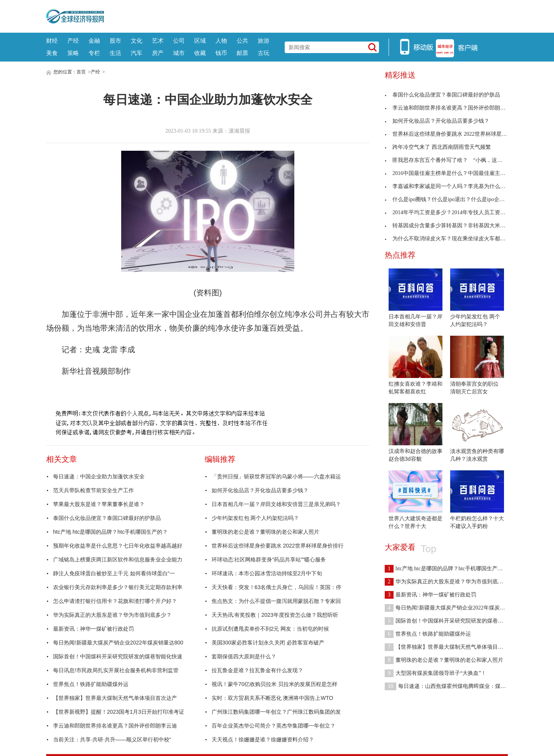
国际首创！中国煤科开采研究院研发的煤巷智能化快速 (118, 656)
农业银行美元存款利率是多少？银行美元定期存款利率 (118, 587)
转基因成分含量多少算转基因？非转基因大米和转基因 (453, 226)
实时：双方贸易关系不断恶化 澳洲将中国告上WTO (272, 698)
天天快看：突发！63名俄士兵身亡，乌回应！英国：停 (277, 587)
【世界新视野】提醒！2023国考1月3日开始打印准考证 (119, 712)
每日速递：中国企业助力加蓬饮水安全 (99, 476)
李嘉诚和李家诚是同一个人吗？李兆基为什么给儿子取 (453, 186)
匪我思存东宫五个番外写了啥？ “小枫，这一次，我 (452, 160)
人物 (221, 41)
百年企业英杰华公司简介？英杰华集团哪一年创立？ (274, 726)
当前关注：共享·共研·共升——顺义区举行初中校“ (112, 739)
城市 (179, 53)
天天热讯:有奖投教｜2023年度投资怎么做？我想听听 (275, 615)
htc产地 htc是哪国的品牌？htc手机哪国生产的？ (110, 532)
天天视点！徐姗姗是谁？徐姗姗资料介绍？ (263, 739)
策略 (73, 53)
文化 (137, 41)
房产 (158, 53)
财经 (52, 41)
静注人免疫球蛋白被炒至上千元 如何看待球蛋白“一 (114, 573)
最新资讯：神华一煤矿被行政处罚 (93, 629)
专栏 (94, 53)
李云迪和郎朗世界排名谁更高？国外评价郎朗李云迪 (115, 726)
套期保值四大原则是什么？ (244, 656)
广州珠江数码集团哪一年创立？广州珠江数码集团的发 (276, 712)
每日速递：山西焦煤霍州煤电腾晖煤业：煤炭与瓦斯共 (456, 686)
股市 (115, 41)
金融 (94, 41)
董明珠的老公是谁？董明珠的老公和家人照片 (265, 532)
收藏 (200, 53)
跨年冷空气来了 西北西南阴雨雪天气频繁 (438, 147)
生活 (115, 53)
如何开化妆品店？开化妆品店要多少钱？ (260, 490)
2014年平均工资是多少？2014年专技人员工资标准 (448, 212)
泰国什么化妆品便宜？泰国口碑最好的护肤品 (107, 518)
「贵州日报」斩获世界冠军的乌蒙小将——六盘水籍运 (276, 476)
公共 (242, 41)
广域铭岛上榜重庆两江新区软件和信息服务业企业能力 (118, 560)
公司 (179, 41)
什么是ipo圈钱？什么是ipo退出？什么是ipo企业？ (447, 199)
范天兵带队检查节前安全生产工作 (93, 490)
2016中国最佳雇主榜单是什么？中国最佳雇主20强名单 (453, 173)
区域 (200, 41)
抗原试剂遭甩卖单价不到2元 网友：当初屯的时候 (270, 629)
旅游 (264, 41)
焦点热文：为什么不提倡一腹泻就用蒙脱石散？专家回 (276, 601)
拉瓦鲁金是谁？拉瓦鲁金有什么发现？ (257, 670)
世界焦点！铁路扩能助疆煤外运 (91, 684)
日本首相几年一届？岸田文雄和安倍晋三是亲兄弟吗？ (276, 504)
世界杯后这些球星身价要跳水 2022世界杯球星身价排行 (278, 546)
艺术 (158, 41)
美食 (52, 53)
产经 (73, 41)
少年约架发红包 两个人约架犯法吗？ (255, 518)
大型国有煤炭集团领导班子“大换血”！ (436, 673)
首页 (81, 72)
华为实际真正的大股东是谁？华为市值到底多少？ (112, 615)
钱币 (221, 53)
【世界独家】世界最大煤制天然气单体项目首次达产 (115, 698)
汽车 (137, 53)
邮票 (242, 53)
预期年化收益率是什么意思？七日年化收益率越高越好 (118, 546)
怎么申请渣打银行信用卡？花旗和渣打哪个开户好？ (115, 601)
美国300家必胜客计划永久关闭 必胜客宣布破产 (268, 643)
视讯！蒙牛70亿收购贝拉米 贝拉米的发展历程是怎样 (274, 684)
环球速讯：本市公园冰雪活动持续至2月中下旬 (267, 573)
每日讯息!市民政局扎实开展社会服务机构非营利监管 (116, 670)
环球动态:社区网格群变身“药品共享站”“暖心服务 (269, 560)
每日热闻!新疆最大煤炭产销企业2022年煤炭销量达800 (118, 643)
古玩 (264, 53)
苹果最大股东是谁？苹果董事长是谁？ (99, 504)
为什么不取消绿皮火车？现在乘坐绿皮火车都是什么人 (453, 239)
